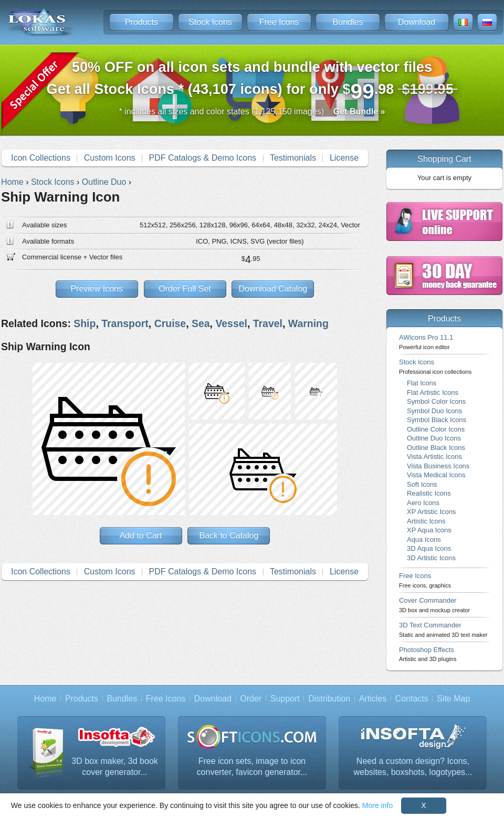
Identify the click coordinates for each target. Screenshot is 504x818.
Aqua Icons (424, 539)
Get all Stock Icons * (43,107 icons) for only (252, 81)
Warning (308, 323)
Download (417, 22)
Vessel (231, 323)
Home (45, 699)
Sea (201, 323)
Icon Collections (41, 158)
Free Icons (279, 22)
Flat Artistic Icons (433, 392)
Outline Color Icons (436, 429)
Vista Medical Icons (436, 475)
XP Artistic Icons (431, 512)
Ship (85, 323)
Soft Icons (422, 484)
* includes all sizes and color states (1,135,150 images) (252, 112)
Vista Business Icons (438, 466)
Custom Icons (110, 158)
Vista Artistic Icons (434, 457)
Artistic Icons (426, 521)
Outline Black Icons (436, 448)
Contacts (412, 699)
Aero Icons (423, 503)
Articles (373, 699)
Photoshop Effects (428, 654)
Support (285, 699)
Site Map (453, 699)
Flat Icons (422, 383)
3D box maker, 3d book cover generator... (115, 767)
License (344, 158)
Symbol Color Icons (436, 401)
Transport (125, 323)
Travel (268, 323)
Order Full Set (185, 289)
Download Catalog (273, 289)
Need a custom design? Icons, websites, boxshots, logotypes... (413, 767)
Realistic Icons (429, 493)
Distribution (329, 699)
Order (251, 699)
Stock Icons (210, 22)
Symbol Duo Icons (434, 411)
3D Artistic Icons (431, 558)
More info (377, 805)
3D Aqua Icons (429, 548)
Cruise (170, 323)
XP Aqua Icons (429, 530)
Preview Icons (97, 289)
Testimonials (293, 158)
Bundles (348, 22)
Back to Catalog (229, 535)
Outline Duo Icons (434, 438)
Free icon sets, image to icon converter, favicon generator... (252, 767)
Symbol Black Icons (437, 420)
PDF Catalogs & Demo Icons (203, 158)
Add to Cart (141, 535)
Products (141, 22)
